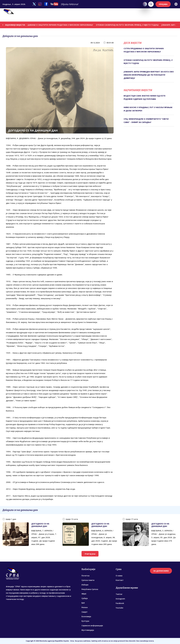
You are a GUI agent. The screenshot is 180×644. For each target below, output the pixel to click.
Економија (117, 15)
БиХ (91, 15)
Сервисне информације (147, 15)
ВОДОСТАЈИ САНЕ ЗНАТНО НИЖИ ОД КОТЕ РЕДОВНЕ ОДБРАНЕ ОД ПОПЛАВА (145, 97)
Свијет (106, 15)
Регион (97, 15)
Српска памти (33, 15)
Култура (128, 15)
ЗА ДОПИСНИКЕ (161, 571)
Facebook (120, 603)
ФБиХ (76, 15)
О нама (119, 576)
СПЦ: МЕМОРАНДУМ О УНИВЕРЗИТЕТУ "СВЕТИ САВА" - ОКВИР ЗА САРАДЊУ (146, 121)
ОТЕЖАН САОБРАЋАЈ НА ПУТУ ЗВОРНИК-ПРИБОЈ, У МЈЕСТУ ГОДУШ (130, 25)
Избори (46, 15)
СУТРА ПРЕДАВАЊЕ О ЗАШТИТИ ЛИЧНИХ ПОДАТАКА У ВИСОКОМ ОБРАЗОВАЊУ (58, 25)
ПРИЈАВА (163, 4)
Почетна (85, 576)
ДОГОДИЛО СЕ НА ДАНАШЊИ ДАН (40, 525)
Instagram (120, 599)
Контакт (120, 580)
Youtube (119, 608)
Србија (84, 15)
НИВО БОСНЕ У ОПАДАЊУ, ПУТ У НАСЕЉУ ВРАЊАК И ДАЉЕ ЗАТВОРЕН (148, 109)
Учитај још (90, 554)
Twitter (119, 594)
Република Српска (62, 15)
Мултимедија (169, 15)
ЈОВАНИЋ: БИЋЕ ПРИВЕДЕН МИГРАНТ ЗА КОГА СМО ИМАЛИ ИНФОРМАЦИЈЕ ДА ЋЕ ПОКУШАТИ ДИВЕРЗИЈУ (149, 75)
